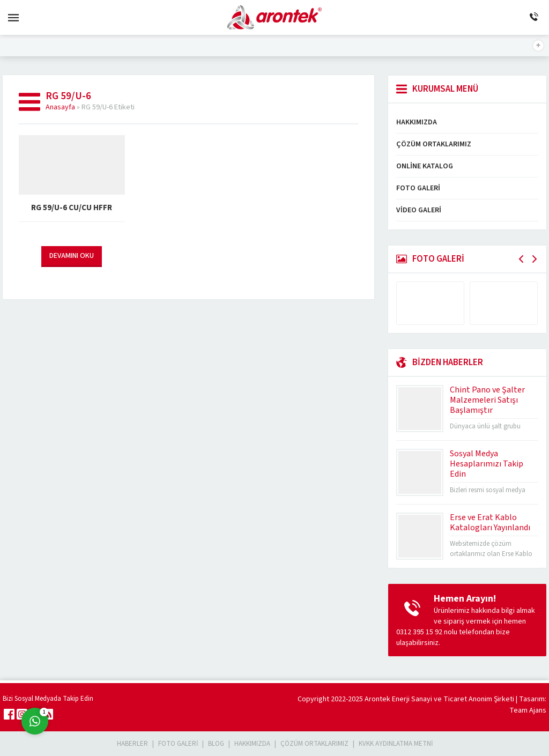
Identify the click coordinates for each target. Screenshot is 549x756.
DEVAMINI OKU (72, 256)
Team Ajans (528, 710)
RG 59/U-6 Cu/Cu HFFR (72, 208)
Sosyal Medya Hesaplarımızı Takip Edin (487, 464)
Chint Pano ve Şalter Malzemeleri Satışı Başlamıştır (487, 400)
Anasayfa (60, 107)
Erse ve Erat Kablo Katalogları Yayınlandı (490, 522)
